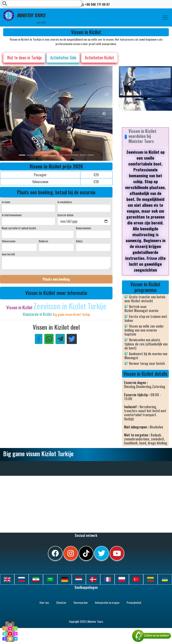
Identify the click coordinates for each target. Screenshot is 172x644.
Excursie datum (65, 215)
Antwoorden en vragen (107, 602)
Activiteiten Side (63, 57)
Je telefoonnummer (12, 215)
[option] (84, 113)
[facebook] (55, 553)
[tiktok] (86, 553)
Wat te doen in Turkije (24, 57)
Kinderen (43, 241)
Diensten (61, 602)
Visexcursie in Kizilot (38, 314)
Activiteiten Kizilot (99, 57)
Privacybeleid (134, 602)
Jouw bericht (8, 254)
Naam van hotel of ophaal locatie (19, 228)
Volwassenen (9, 241)
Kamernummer (84, 228)
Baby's (79, 241)
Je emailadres (65, 202)
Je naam (6, 202)
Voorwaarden (81, 602)
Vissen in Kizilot (20, 307)
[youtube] (117, 553)
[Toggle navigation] (165, 17)
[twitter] (102, 553)
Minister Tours (24, 17)
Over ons (44, 602)
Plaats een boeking (56, 279)
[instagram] (71, 553)
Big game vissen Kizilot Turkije (71, 314)
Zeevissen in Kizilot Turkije (70, 306)
